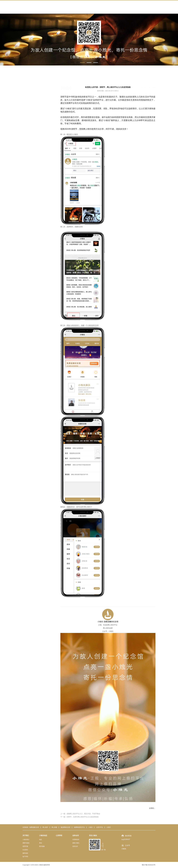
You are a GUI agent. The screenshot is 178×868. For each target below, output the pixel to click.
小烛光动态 (143, 78)
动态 (33, 86)
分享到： (152, 808)
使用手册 (25, 846)
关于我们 (26, 835)
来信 (33, 91)
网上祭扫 (45, 827)
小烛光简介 (26, 840)
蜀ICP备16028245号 (149, 865)
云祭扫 (109, 827)
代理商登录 (76, 840)
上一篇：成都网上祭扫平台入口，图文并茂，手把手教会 (80, 814)
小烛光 (90, 827)
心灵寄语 (59, 835)
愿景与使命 (26, 843)
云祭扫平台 (100, 827)
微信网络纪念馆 (66, 827)
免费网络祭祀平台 (79, 827)
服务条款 (25, 853)
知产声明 (25, 857)
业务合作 (76, 835)
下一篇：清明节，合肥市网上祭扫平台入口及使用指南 (79, 817)
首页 (136, 78)
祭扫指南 (35, 96)
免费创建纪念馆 (34, 827)
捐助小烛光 (76, 843)
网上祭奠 (54, 827)
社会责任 (25, 850)
